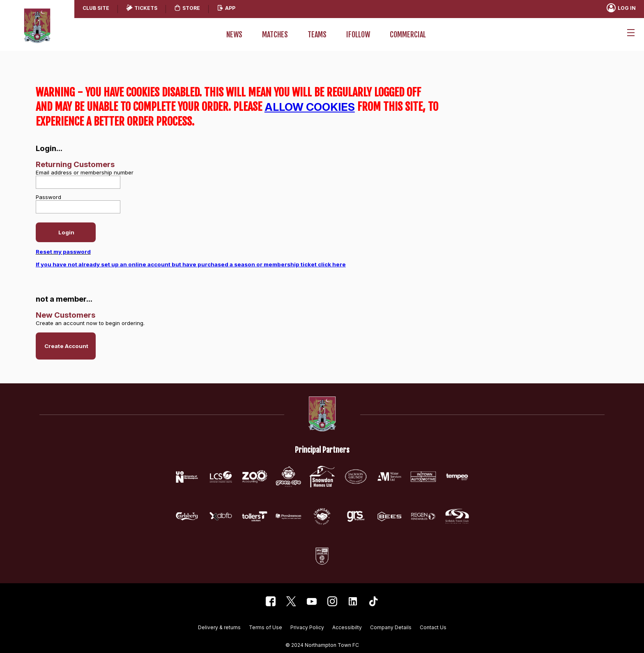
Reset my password (63, 252)
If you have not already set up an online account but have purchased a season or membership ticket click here (191, 264)
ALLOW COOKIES (310, 107)
